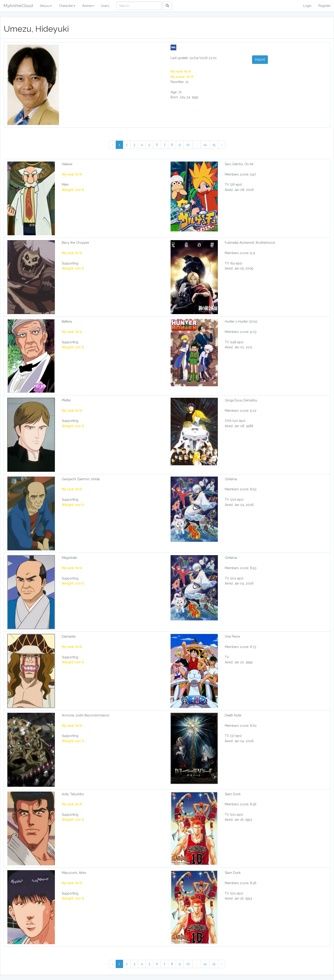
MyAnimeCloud (18, 6)
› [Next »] (222, 145)
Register (324, 6)
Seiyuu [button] (46, 6)
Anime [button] (88, 6)
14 (205, 145)
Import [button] (260, 60)
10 (188, 145)
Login (307, 6)
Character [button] (67, 6)
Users (105, 6)
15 (214, 145)
